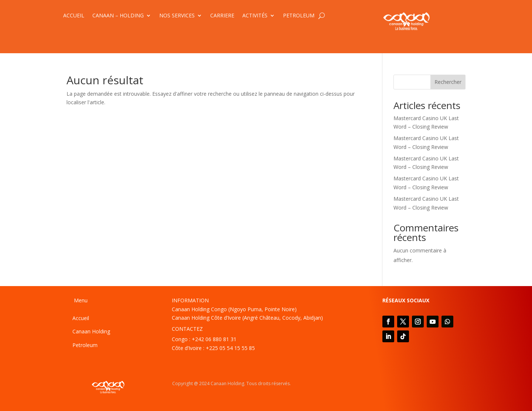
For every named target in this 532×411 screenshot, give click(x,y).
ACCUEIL (74, 16)
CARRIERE (222, 16)
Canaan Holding (91, 331)
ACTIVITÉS (255, 16)
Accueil (81, 318)
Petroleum (85, 345)
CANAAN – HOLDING (118, 16)
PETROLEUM (299, 16)
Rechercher (448, 82)
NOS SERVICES (177, 16)
